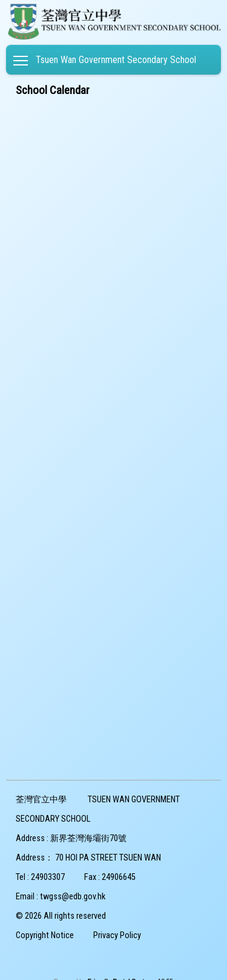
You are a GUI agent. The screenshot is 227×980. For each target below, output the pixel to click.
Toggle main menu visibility (21, 58)
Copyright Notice (45, 935)
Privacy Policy (117, 935)
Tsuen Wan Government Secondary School (116, 60)
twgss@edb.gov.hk (73, 897)
